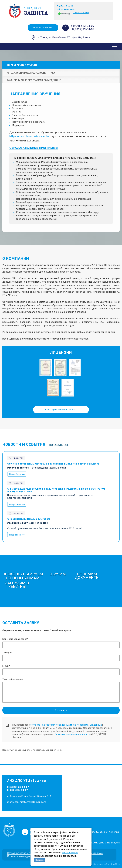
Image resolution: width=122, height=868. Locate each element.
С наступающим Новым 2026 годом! (29, 519)
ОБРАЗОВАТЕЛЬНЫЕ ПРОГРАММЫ (34, 148)
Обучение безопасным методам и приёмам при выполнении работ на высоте (53, 464)
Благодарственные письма (61, 410)
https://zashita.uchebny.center (30, 136)
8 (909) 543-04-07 (83, 26)
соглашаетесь (70, 853)
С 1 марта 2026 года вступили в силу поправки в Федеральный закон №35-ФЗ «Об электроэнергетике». (56, 490)
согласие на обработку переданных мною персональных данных (66, 725)
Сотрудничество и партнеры (24, 853)
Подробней (15, 474)
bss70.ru (115, 864)
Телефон (7, 653)
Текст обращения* (13, 680)
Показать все (59, 445)
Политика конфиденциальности (26, 856)
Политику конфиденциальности (72, 734)
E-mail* (6, 666)
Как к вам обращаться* (15, 639)
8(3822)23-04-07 (83, 29)
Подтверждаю (40, 860)
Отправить (61, 710)
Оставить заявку (43, 28)
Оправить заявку (81, 13)
